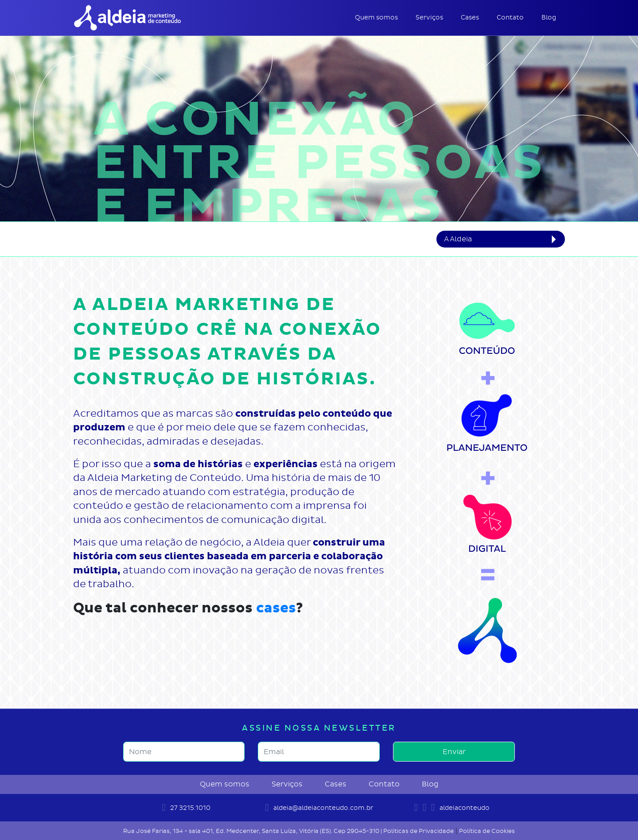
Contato (510, 17)
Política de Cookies (487, 831)
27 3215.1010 (186, 808)
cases (276, 608)
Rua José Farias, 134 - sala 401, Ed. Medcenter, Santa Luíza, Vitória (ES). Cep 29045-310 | (253, 831)
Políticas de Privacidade (418, 831)
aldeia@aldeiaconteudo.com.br (319, 808)
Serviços (429, 17)
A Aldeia (458, 239)
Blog (549, 17)
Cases (470, 17)
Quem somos (376, 17)
